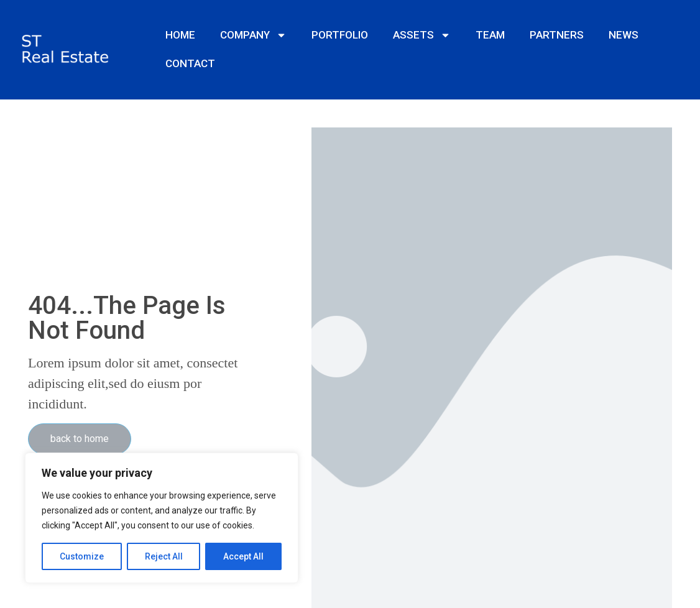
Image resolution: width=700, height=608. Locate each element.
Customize (82, 556)
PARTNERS (557, 35)
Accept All (243, 556)
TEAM (490, 35)
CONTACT (190, 63)
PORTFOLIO (340, 35)
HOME (180, 35)
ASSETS (422, 35)
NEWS (624, 35)
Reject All (164, 556)
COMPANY (253, 35)
